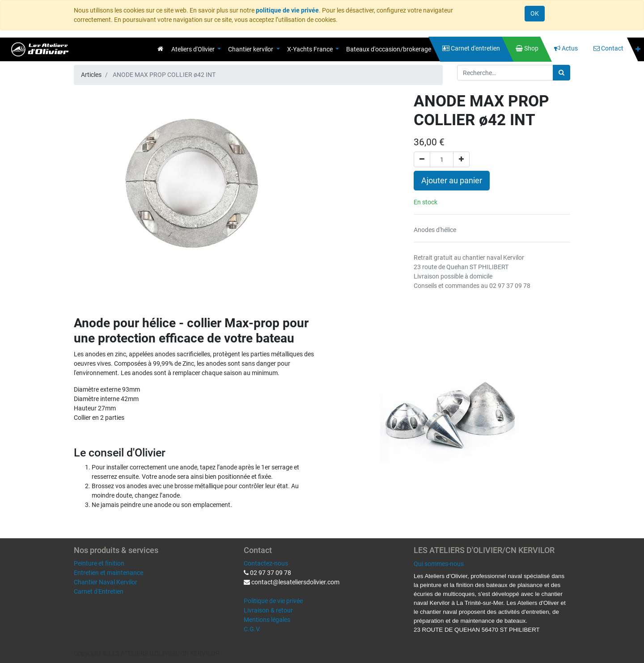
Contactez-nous (266, 563)
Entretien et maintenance (108, 573)
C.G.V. (252, 629)
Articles (91, 75)
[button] (638, 49)
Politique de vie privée (273, 601)
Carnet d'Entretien (99, 591)
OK (535, 13)
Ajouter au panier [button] (452, 181)
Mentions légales (267, 620)
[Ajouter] (461, 159)
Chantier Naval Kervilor (106, 582)
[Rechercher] (561, 73)
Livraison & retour (268, 610)
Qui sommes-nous (439, 564)
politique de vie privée (287, 10)
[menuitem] (160, 49)
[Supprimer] (422, 159)
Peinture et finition (99, 563)
